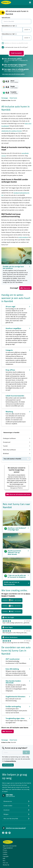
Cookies (5, 852)
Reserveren (25, 288)
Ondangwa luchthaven (17, 438)
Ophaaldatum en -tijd (9, 26)
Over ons (5, 863)
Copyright (6, 856)
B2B (4, 859)
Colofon (5, 854)
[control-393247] (12, 30)
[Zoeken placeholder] (26, 752)
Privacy (5, 850)
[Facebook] (3, 833)
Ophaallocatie (6, 18)
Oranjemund (17, 442)
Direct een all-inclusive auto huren (18, 494)
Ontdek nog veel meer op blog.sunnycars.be (16, 583)
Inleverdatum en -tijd (9, 34)
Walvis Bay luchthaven (17, 450)
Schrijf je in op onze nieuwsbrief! (16, 828)
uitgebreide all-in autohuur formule (12, 131)
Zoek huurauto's (16, 53)
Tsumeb (17, 446)
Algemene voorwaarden (10, 846)
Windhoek (17, 454)
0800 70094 (9, 795)
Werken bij (6, 865)
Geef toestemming (8, 765)
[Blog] (10, 833)
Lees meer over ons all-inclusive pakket (13, 74)
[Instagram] (6, 833)
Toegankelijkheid (8, 848)
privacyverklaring (11, 761)
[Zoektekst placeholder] (12, 752)
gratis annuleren (23, 237)
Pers (4, 861)
